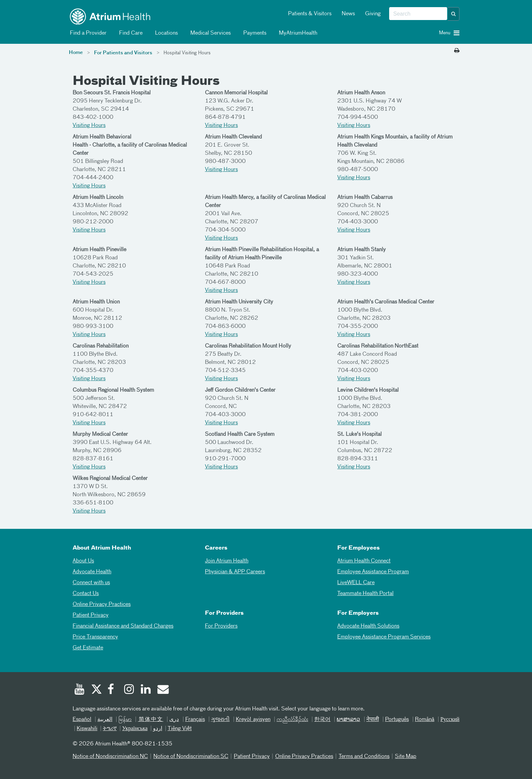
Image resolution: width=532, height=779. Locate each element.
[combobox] (418, 14)
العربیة (105, 720)
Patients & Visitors (310, 14)
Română (425, 720)
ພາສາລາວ (348, 720)
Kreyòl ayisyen (253, 720)
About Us (83, 561)
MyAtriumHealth (297, 33)
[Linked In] (146, 690)
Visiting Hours (89, 126)
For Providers (221, 626)
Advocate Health (92, 572)
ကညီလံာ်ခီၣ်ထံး (292, 720)
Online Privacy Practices (102, 605)
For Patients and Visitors (123, 53)
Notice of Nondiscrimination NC (110, 757)
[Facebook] (113, 690)
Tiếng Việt (180, 729)
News (348, 14)
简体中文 (150, 720)
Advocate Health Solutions (368, 626)
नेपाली (373, 720)
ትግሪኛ (110, 729)
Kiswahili (87, 729)
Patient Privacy (91, 615)
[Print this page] (457, 51)
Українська (135, 729)
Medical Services (209, 33)
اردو (158, 729)
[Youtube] (79, 690)
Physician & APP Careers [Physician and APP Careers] (235, 572)
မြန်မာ (125, 720)
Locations (165, 33)
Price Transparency (95, 637)
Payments (254, 33)
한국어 (322, 720)
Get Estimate (88, 648)
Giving (373, 14)
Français (195, 720)
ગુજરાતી (220, 720)
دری (174, 720)
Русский (450, 720)
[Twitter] (96, 690)
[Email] (163, 690)
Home (76, 53)
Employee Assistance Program (373, 572)
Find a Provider (87, 33)
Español (82, 720)
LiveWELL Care (356, 583)
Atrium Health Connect (364, 561)
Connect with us (91, 583)
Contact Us (86, 594)
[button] (454, 14)
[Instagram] (129, 690)
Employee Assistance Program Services (384, 637)
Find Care (130, 33)
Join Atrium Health (227, 561)
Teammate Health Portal (365, 594)
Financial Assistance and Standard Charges (123, 626)
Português (397, 720)
